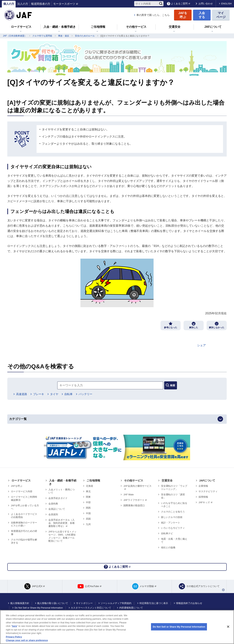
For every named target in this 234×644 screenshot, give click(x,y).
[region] (117, 627)
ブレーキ (41, 396)
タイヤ (58, 396)
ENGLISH (226, 4)
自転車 (74, 396)
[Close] (228, 627)
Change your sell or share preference (27, 640)
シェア (201, 345)
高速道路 (22, 396)
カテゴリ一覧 (23, 423)
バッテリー (93, 396)
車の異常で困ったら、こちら (153, 15)
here (15, 626)
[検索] (161, 4)
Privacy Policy (14, 637)
